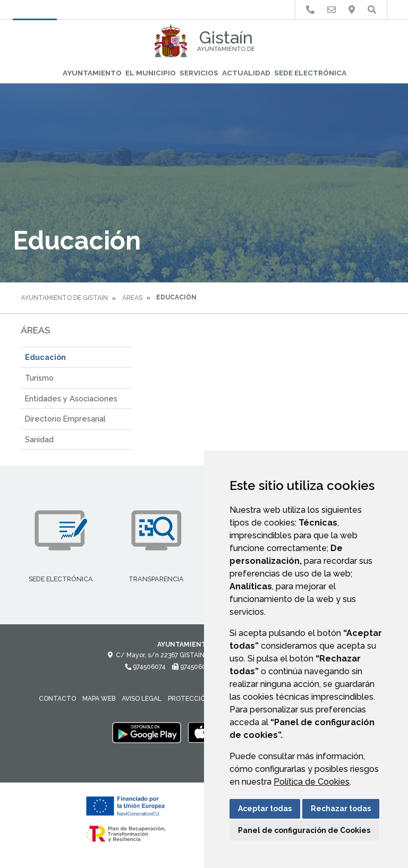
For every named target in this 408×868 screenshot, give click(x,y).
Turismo (39, 378)
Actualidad (246, 73)
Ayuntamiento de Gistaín (64, 298)
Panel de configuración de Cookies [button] (304, 830)
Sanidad (39, 439)
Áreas (132, 298)
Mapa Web (99, 699)
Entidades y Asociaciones (71, 398)
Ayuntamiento (92, 73)
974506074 (145, 667)
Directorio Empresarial (65, 419)
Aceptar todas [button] (265, 809)
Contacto (57, 699)
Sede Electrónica (310, 73)
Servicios (199, 73)
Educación (45, 357)
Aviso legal (142, 699)
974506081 (193, 667)
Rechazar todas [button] (341, 809)
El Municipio (151, 73)
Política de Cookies (312, 782)
